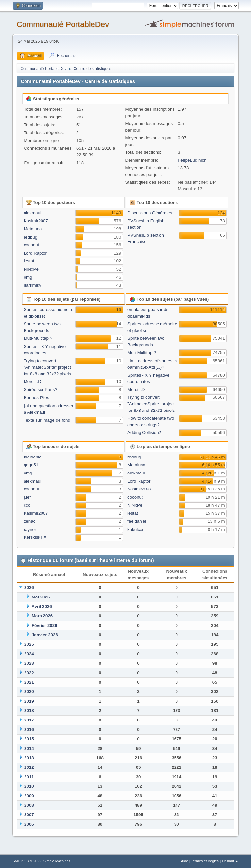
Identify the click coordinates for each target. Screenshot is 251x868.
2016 (29, 729)
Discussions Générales (150, 213)
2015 (29, 739)
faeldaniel (33, 457)
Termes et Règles (205, 861)
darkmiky (33, 285)
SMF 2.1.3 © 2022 (27, 861)
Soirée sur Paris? (41, 389)
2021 (29, 682)
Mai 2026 (41, 597)
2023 (29, 663)
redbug (31, 237)
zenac (30, 521)
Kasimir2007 (36, 221)
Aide (185, 861)
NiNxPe (31, 269)
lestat (29, 261)
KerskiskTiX (35, 537)
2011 (29, 777)
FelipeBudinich (192, 160)
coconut (32, 245)
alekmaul (33, 213)
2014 (29, 748)
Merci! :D (33, 382)
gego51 (31, 465)
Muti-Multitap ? (38, 338)
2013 (29, 758)
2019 (29, 701)
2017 (29, 720)
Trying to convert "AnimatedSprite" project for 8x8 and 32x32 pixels (47, 367)
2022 (29, 673)
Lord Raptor (35, 253)
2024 (29, 654)
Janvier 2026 (45, 635)
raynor (30, 529)
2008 (29, 805)
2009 (29, 796)
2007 (29, 815)
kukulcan (136, 529)
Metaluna (33, 229)
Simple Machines (57, 861)
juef (27, 497)
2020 (29, 692)
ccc (27, 505)
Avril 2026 (42, 606)
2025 (29, 644)
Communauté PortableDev (63, 24)
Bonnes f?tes (37, 398)
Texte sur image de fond (47, 420)
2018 (29, 711)
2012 (29, 767)
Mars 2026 (42, 616)
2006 (29, 824)
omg (28, 277)
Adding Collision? (144, 433)
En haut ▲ (230, 861)
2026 (29, 588)
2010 (29, 786)
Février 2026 (44, 625)
